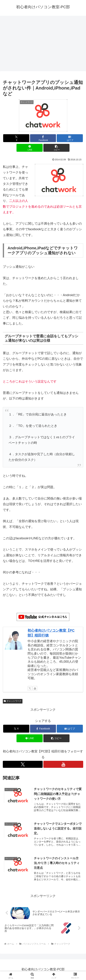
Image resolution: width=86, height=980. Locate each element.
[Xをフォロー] (30, 688)
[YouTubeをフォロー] (35, 688)
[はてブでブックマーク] (70, 138)
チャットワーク (13, 701)
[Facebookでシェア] (43, 138)
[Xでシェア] (16, 138)
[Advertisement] (43, 45)
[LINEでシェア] (30, 148)
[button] (56, 148)
